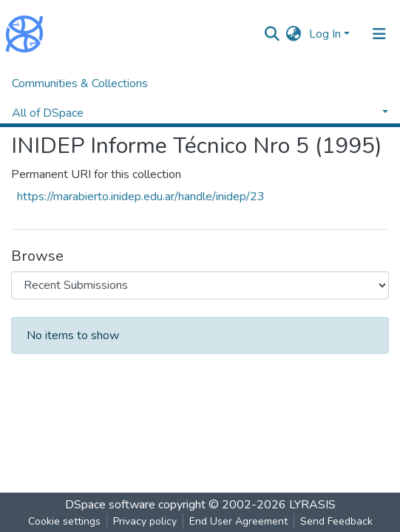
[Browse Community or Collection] (200, 285)
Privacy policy (145, 521)
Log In (325, 34)
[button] (294, 34)
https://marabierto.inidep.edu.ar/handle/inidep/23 (141, 197)
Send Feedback (336, 521)
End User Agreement (238, 521)
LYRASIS (312, 505)
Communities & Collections (80, 83)
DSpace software (110, 505)
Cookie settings (64, 521)
